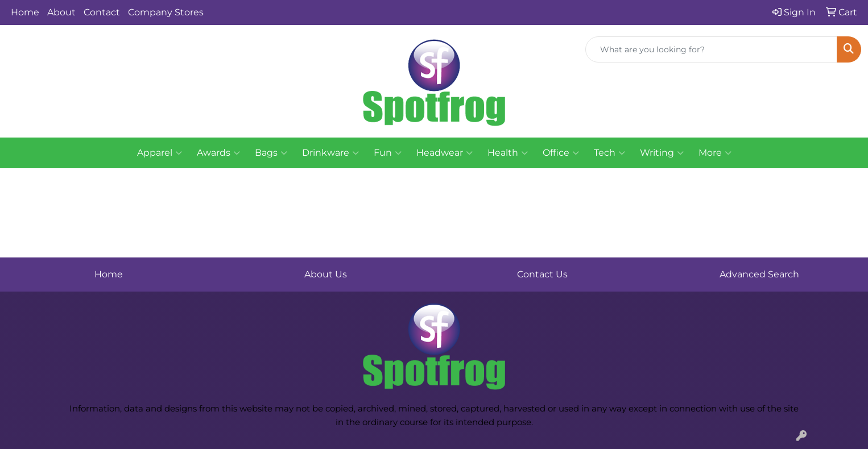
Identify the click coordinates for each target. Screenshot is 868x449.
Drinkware (330, 153)
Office (561, 153)
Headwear (445, 153)
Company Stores (166, 12)
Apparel (160, 153)
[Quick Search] (711, 49)
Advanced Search (759, 274)
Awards (218, 153)
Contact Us (542, 274)
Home (25, 12)
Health (508, 153)
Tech (609, 153)
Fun (388, 153)
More (715, 153)
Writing (662, 153)
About (61, 12)
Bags (271, 153)
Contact (102, 12)
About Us (326, 274)
